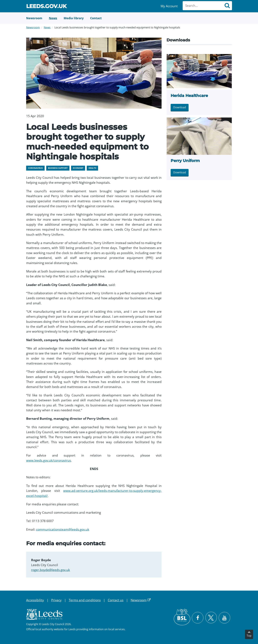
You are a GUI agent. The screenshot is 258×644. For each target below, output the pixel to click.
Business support (58, 168)
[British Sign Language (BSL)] (182, 617)
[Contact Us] (96, 18)
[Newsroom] (34, 18)
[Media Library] (74, 18)
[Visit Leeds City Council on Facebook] (198, 618)
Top (249, 636)
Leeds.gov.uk (46, 7)
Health (92, 168)
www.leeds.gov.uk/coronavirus (49, 460)
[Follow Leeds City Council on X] (211, 618)
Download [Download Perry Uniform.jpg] (180, 172)
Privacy (56, 600)
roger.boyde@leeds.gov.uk (51, 570)
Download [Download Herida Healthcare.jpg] (180, 107)
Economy (78, 168)
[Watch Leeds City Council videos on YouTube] (224, 618)
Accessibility (35, 600)
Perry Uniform (185, 161)
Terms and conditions (85, 600)
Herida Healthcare (189, 96)
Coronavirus (35, 168)
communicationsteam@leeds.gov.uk (63, 529)
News (47, 27)
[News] (53, 18)
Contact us (116, 600)
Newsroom (33, 27)
